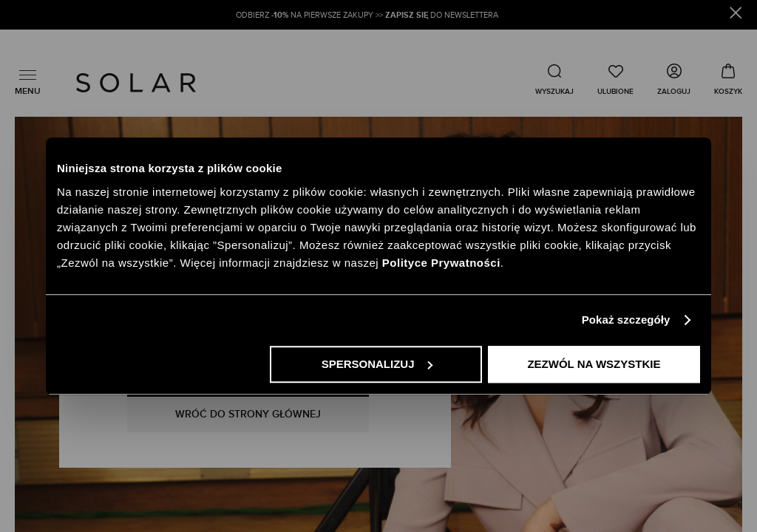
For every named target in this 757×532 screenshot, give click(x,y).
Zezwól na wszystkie (594, 364)
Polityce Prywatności (441, 263)
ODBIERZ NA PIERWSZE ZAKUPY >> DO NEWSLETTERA (368, 16)
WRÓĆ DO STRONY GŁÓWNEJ (248, 414)
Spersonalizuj (377, 364)
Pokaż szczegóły (626, 320)
